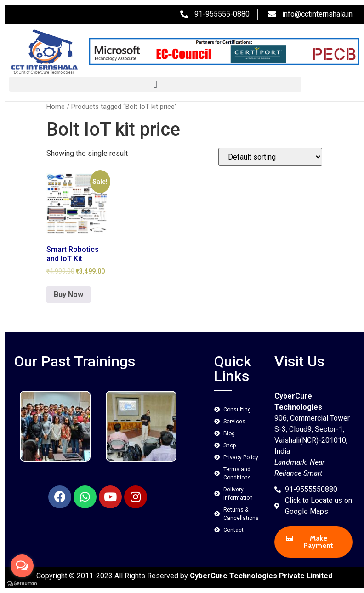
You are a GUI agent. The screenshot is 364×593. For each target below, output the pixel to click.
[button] (155, 84)
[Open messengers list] (22, 566)
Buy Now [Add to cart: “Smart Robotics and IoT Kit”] (68, 294)
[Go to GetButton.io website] (22, 584)
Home (56, 107)
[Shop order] (270, 157)
